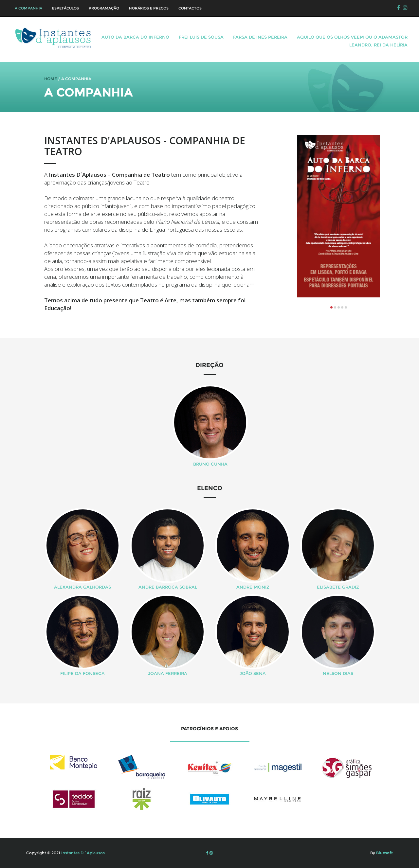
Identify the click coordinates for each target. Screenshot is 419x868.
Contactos (190, 8)
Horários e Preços (149, 8)
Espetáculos (65, 8)
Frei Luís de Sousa (201, 37)
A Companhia (28, 8)
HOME (51, 79)
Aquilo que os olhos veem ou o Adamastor (352, 37)
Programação (104, 8)
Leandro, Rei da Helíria (378, 45)
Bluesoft (384, 853)
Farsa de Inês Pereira (260, 37)
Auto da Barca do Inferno (135, 37)
